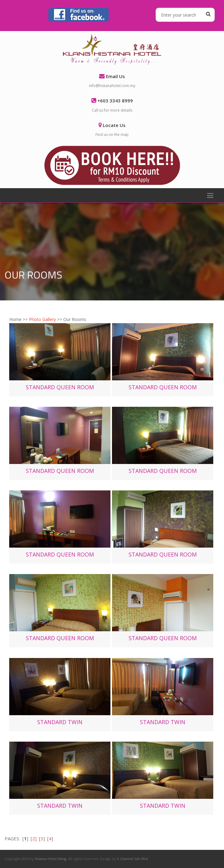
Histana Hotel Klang (50, 859)
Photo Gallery (42, 319)
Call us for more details (112, 110)
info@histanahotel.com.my (112, 86)
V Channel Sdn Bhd (132, 859)
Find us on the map (112, 135)
